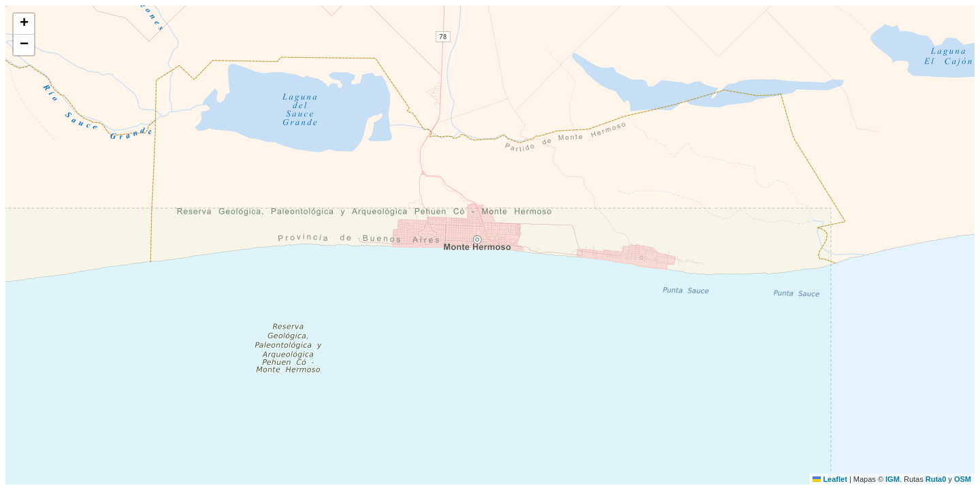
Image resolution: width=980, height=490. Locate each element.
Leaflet (830, 479)
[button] (24, 24)
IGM (893, 479)
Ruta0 (936, 479)
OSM (963, 479)
